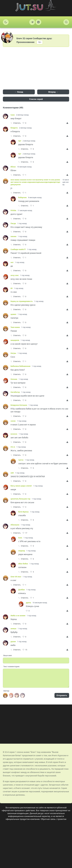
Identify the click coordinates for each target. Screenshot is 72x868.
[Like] (24, 123)
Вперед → (53, 92)
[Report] (68, 123)
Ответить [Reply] (16, 123)
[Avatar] (5, 695)
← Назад (19, 92)
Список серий (36, 99)
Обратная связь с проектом (54, 819)
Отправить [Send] (62, 695)
